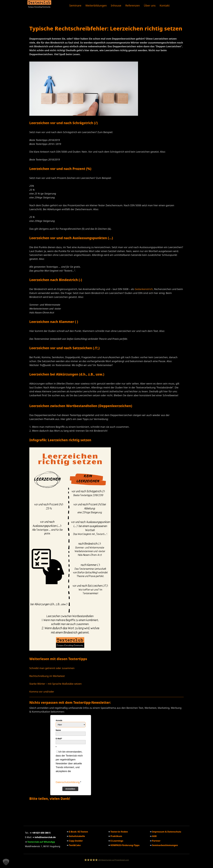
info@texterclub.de (45, 837)
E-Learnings (117, 841)
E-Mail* (59, 739)
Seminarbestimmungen (165, 845)
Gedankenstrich (144, 289)
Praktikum (116, 836)
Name (58, 730)
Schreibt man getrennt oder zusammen (52, 668)
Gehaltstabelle (77, 836)
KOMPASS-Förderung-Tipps (125, 845)
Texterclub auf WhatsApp (41, 842)
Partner (156, 841)
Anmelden (70, 789)
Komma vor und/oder (42, 692)
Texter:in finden (119, 832)
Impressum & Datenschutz (167, 832)
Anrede (59, 720)
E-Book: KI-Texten (78, 832)
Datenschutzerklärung (68, 782)
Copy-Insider (76, 841)
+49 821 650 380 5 (41, 833)
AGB (154, 836)
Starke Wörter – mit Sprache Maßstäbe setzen (55, 684)
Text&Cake (75, 845)
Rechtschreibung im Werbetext (47, 676)
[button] (6, 862)
